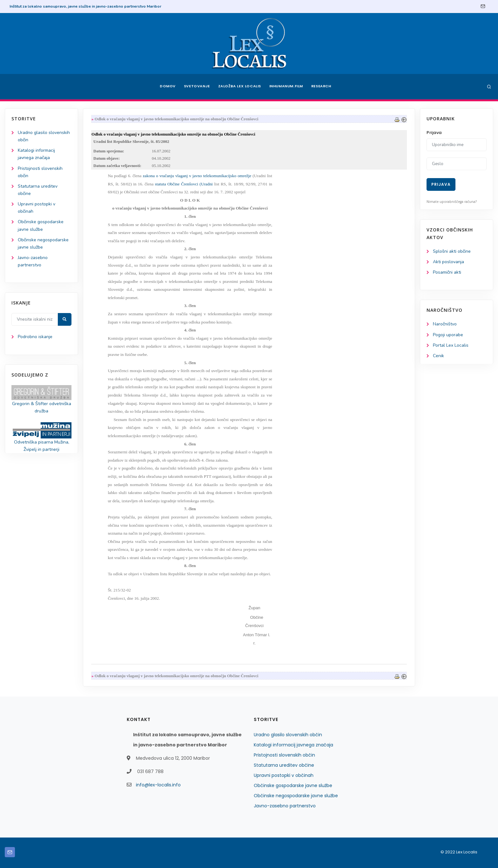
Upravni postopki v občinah (284, 775)
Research (323, 87)
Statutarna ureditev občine (284, 765)
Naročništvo (445, 324)
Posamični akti (447, 272)
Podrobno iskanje (35, 337)
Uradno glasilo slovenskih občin (288, 735)
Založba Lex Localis (239, 87)
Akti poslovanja (448, 262)
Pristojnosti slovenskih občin (284, 755)
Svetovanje (196, 87)
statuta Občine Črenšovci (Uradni (184, 184)
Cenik (438, 356)
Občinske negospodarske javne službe (296, 796)
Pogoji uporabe (448, 335)
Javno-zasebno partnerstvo (285, 806)
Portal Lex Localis (451, 345)
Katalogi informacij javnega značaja (293, 745)
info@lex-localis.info (158, 785)
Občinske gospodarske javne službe (293, 785)
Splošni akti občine (452, 251)
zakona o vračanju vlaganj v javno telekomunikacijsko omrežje (197, 176)
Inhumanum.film (286, 87)
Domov (167, 87)
